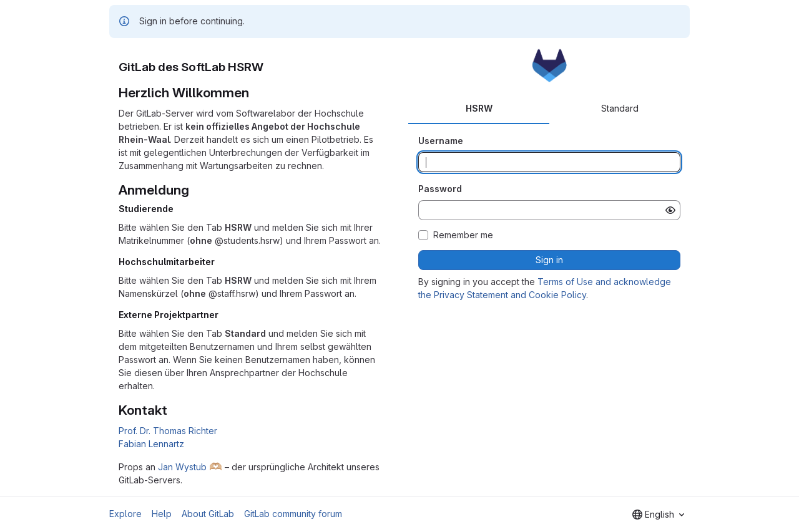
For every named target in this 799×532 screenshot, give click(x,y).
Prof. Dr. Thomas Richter (168, 431)
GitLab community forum (293, 514)
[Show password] (670, 210)
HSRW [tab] (479, 108)
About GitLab (208, 514)
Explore (125, 514)
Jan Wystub (182, 467)
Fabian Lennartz (151, 444)
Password (440, 189)
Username (441, 141)
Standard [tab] (620, 108)
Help (162, 514)
